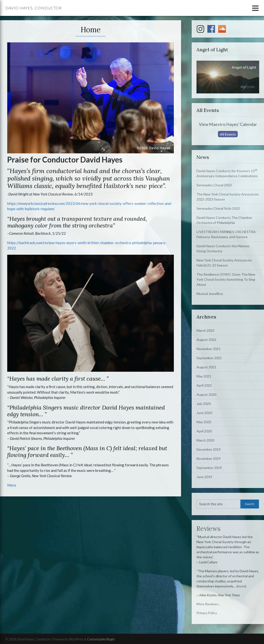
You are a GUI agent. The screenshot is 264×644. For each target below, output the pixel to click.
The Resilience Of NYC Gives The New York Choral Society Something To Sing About (226, 279)
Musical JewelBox (210, 294)
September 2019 (209, 468)
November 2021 (209, 349)
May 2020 (204, 422)
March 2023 (205, 330)
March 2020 (205, 440)
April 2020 (204, 431)
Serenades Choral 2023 (214, 185)
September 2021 (209, 358)
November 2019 (209, 459)
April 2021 (204, 385)
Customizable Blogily (101, 639)
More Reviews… (208, 604)
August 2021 (206, 367)
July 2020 (204, 404)
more (241, 586)
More (12, 485)
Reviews (209, 529)
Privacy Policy (207, 613)
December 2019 (209, 449)
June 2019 (204, 477)
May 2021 (204, 376)
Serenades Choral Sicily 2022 (218, 208)
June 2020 (204, 413)
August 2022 (206, 340)
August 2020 (206, 394)
